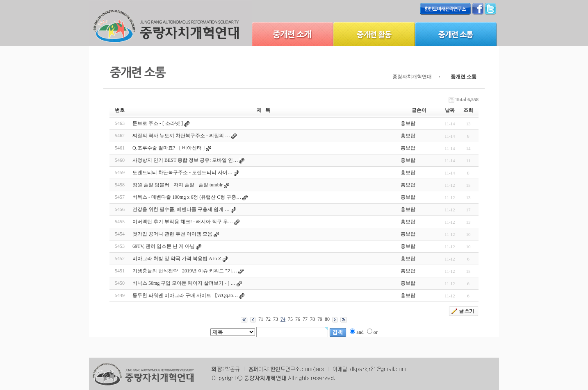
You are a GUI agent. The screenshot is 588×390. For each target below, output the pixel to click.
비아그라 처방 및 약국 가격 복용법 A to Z (177, 258)
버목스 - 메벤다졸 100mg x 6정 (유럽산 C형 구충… (187, 197)
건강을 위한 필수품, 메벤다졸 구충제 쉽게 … (181, 209)
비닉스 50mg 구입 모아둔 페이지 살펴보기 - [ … (184, 283)
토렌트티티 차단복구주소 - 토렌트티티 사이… (182, 172)
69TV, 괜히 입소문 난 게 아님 (164, 246)
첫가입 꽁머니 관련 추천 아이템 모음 (172, 234)
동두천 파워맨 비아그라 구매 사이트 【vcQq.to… (185, 295)
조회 (468, 110)
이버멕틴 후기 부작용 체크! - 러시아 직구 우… (183, 222)
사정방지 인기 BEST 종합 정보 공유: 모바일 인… (185, 160)
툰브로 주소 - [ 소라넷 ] (158, 123)
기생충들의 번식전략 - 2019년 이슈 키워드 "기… (185, 271)
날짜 (450, 110)
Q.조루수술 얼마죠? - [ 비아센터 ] (169, 148)
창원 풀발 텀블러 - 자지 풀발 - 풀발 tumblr (178, 185)
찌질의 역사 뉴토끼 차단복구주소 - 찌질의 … (181, 136)
